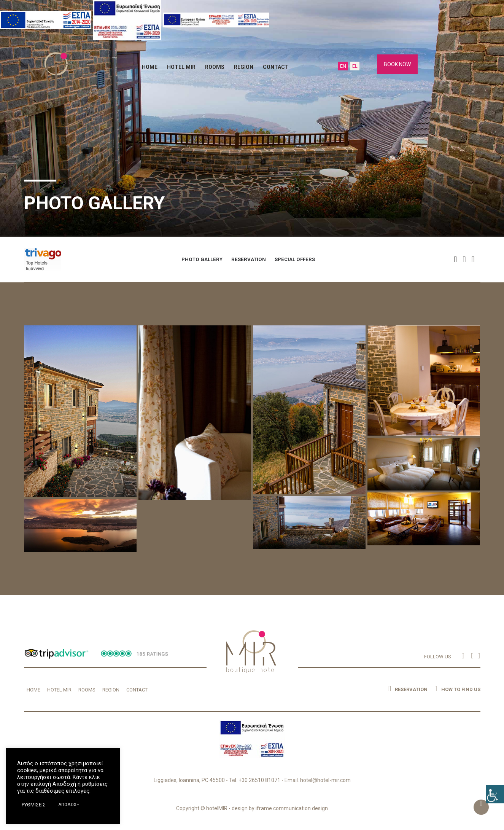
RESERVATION (249, 259)
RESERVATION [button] (408, 689)
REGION (111, 690)
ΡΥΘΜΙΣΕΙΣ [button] (34, 805)
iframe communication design (292, 808)
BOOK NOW (397, 64)
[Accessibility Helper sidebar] (495, 794)
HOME (33, 690)
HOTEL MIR (59, 690)
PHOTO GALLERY (202, 259)
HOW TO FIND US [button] (457, 689)
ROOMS (87, 690)
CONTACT (137, 690)
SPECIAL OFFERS (295, 259)
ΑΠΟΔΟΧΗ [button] (69, 805)
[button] (458, 260)
